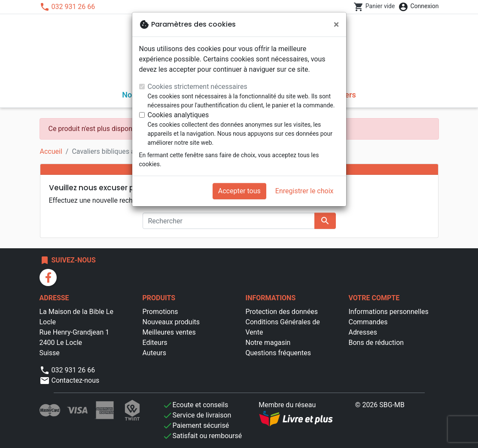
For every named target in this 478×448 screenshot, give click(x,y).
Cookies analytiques (178, 115)
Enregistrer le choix (304, 191)
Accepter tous (239, 191)
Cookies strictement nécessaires (198, 87)
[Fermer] (336, 24)
